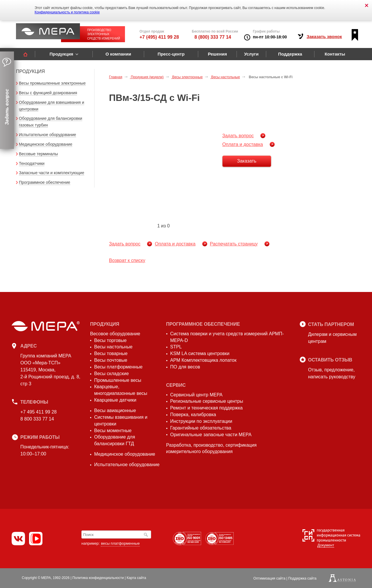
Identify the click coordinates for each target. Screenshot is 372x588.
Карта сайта (136, 578)
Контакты (335, 54)
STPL (176, 347)
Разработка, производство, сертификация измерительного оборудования (211, 448)
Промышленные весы (118, 380)
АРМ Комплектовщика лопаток (203, 360)
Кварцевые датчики (115, 400)
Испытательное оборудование (48, 135)
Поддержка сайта (302, 578)
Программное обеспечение (45, 182)
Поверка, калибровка (193, 415)
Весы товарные (111, 353)
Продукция (61, 54)
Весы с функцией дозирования (48, 93)
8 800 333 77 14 (37, 419)
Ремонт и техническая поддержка (206, 408)
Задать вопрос (238, 136)
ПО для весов (185, 367)
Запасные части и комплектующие (52, 173)
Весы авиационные (115, 410)
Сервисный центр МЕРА (196, 395)
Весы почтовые (111, 360)
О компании (118, 54)
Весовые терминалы (38, 154)
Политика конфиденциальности (98, 578)
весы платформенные (120, 543)
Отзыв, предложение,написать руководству (332, 373)
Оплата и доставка (243, 144)
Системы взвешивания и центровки (121, 420)
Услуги (251, 54)
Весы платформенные (118, 367)
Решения (217, 54)
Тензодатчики (32, 163)
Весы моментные (113, 431)
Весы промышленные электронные (52, 83)
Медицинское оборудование (46, 144)
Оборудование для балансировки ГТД (115, 440)
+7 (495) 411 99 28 (159, 37)
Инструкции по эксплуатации (201, 421)
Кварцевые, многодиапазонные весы (121, 390)
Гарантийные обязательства (201, 428)
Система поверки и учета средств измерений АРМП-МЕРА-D (227, 337)
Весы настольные (113, 347)
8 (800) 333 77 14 (213, 37)
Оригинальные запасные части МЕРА (211, 435)
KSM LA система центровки (200, 353)
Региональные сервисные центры (207, 401)
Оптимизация (269, 578)
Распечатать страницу (234, 244)
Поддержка (290, 54)
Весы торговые (110, 340)
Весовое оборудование (115, 334)
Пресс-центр (171, 54)
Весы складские (111, 374)
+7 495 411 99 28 (39, 412)
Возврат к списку (127, 260)
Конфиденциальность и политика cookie (67, 12)
